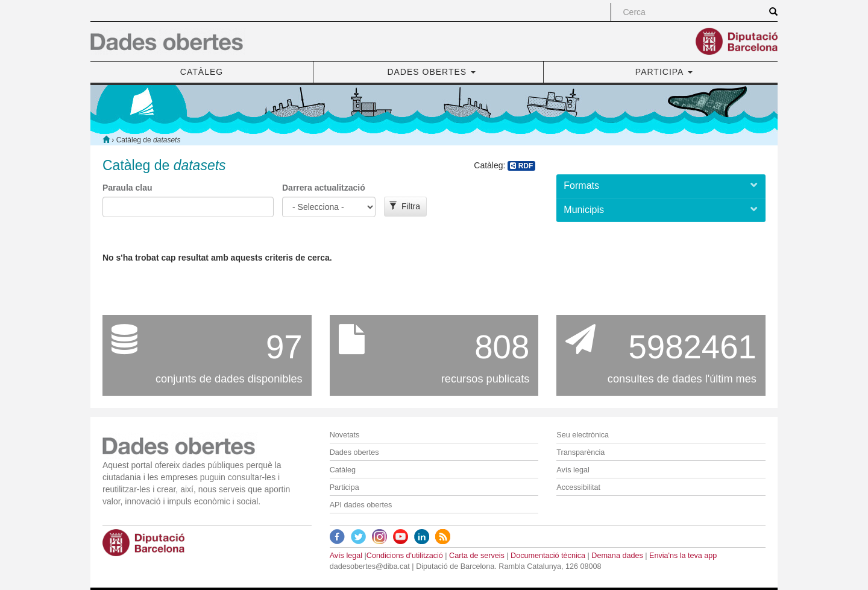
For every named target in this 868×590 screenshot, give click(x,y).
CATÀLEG (202, 72)
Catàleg (343, 470)
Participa (344, 487)
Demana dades (617, 556)
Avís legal (573, 470)
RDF (521, 166)
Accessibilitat (578, 487)
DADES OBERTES (431, 72)
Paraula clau (127, 188)
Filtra (405, 206)
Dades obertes (354, 452)
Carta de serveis (477, 556)
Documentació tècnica (548, 556)
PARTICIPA (664, 72)
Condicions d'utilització (405, 556)
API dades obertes (361, 505)
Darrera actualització (324, 188)
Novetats (345, 435)
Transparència (580, 452)
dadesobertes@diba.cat (370, 566)
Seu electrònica (583, 435)
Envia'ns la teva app (683, 556)
